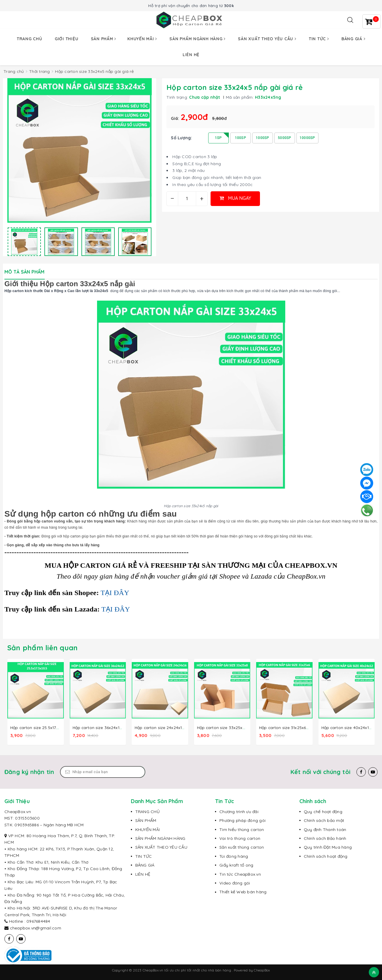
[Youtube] (373, 771)
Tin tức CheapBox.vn (240, 874)
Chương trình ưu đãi (239, 811)
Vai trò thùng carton (240, 838)
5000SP (285, 138)
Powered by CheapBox (252, 970)
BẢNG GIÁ (145, 865)
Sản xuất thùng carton (242, 847)
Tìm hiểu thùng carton (242, 829)
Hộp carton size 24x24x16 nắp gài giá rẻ (174, 727)
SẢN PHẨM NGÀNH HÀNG (160, 838)
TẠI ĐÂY (115, 593)
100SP (241, 138)
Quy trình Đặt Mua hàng (328, 847)
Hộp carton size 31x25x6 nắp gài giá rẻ (297, 727)
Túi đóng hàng (234, 856)
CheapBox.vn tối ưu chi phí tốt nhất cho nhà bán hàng (187, 970)
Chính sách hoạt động (326, 856)
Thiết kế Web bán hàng (243, 892)
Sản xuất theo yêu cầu (267, 39)
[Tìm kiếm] (350, 20)
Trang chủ (30, 39)
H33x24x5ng (268, 97)
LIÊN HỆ (143, 874)
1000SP (263, 138)
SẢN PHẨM (146, 820)
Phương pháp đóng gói (242, 820)
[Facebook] (361, 771)
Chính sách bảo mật (324, 820)
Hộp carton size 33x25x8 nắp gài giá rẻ (236, 727)
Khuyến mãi (142, 39)
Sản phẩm (104, 39)
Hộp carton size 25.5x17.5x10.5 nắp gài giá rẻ (54, 727)
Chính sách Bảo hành (325, 838)
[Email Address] (103, 771)
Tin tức (319, 39)
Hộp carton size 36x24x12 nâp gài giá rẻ (112, 727)
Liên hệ (191, 55)
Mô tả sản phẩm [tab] (25, 272)
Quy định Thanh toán (325, 829)
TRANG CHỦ (147, 811)
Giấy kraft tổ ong (236, 865)
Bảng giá (353, 39)
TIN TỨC (144, 856)
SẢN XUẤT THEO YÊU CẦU (161, 847)
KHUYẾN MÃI (148, 829)
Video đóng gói (235, 883)
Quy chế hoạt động (323, 811)
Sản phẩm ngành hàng (197, 39)
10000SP (307, 138)
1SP (218, 138)
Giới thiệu (67, 39)
